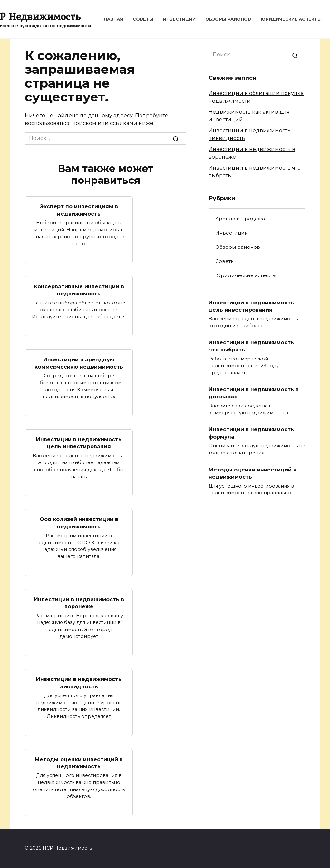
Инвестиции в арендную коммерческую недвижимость (79, 363)
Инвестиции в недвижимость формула (251, 433)
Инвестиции (179, 19)
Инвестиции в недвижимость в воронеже (79, 603)
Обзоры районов (228, 19)
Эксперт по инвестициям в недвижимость (79, 210)
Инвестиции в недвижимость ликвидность (79, 683)
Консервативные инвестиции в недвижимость (79, 290)
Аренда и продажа (240, 219)
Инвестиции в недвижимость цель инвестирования (79, 443)
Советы (143, 19)
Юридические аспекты (291, 19)
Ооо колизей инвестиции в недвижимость (79, 523)
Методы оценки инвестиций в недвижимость (79, 763)
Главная (112, 19)
